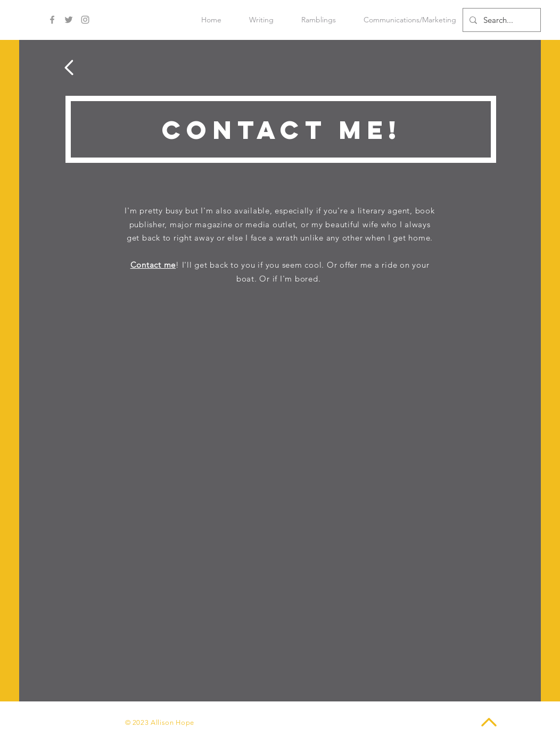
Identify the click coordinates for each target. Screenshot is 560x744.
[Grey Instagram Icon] (85, 20)
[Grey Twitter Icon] (69, 20)
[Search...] (501, 20)
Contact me (153, 265)
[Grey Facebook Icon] (52, 20)
